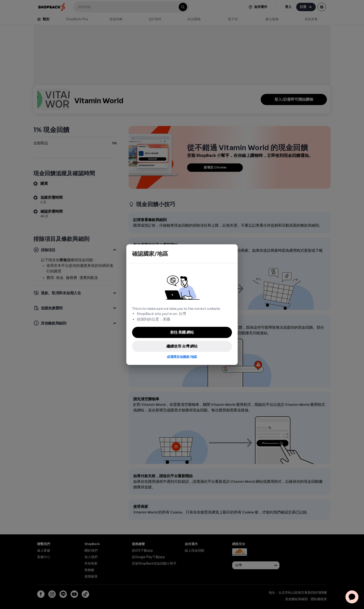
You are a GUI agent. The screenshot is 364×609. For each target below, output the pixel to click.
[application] (352, 597)
